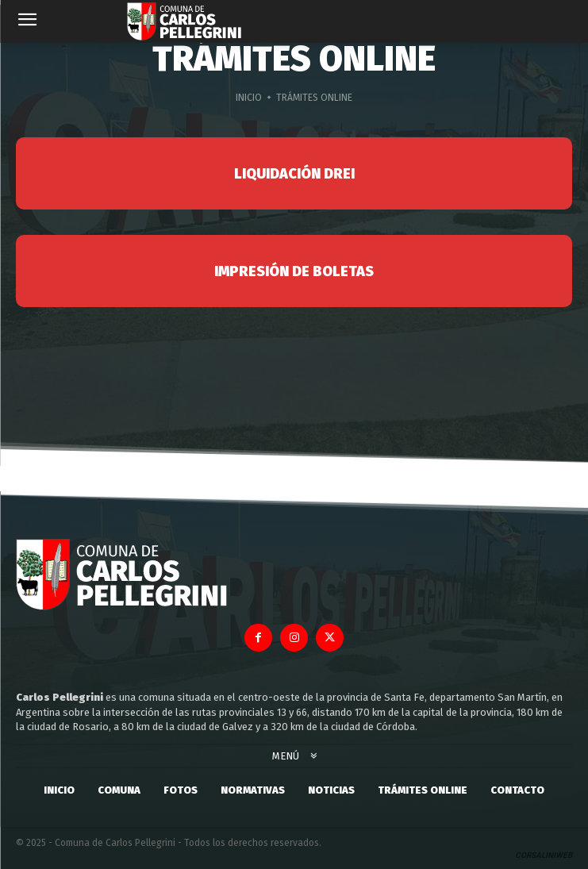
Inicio (249, 98)
